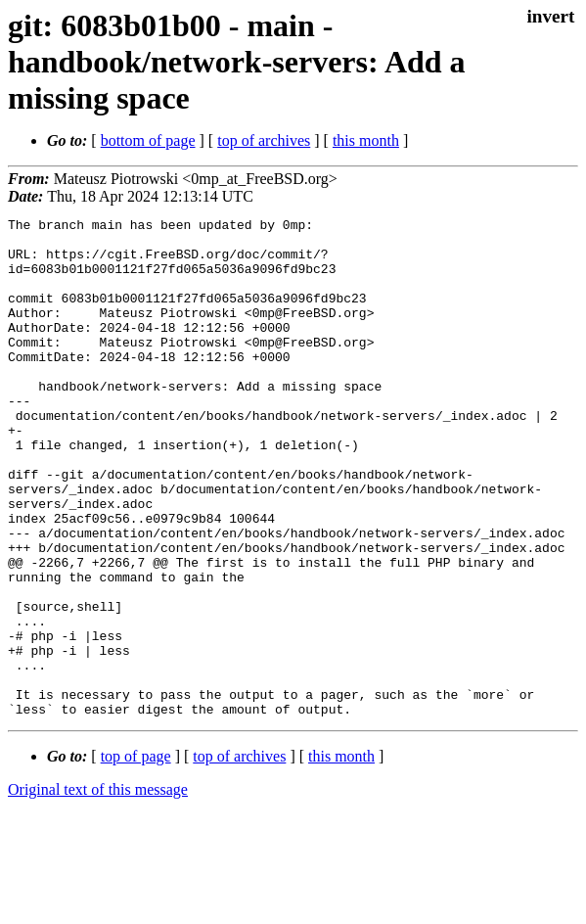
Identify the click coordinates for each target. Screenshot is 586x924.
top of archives (264, 140)
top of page (136, 856)
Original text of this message (98, 889)
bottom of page (148, 140)
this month (366, 140)
